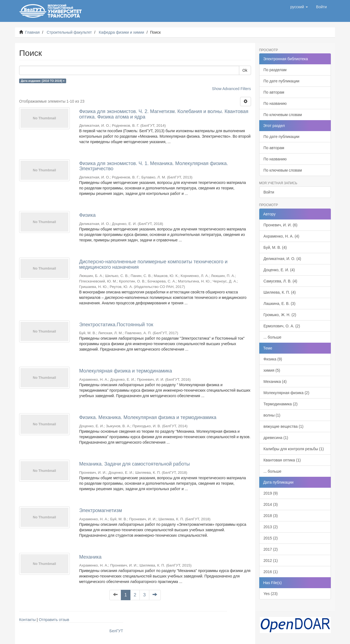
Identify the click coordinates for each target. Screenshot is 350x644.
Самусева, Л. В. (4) (281, 281)
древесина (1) (276, 438)
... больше (273, 337)
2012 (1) (271, 561)
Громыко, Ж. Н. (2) (280, 315)
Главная (32, 32)
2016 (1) (271, 572)
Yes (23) (271, 594)
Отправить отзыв (54, 620)
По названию (275, 103)
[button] (299, 7)
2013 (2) (271, 527)
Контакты (27, 620)
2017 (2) (271, 549)
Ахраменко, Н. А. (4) (282, 236)
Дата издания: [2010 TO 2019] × (43, 81)
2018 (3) (271, 516)
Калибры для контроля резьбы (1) (294, 449)
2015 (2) (271, 538)
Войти (269, 192)
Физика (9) (273, 359)
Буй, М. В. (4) (275, 247)
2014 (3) (271, 504)
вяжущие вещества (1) (284, 426)
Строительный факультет (69, 32)
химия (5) (272, 370)
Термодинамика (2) (281, 404)
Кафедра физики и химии (121, 32)
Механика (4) (275, 382)
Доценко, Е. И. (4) (279, 270)
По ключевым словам (283, 115)
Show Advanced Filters (231, 89)
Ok (245, 70)
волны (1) (272, 415)
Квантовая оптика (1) (282, 460)
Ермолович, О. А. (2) (282, 326)
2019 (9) (271, 493)
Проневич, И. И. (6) (281, 225)
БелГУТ (116, 631)
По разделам (275, 70)
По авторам (274, 92)
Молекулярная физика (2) (287, 393)
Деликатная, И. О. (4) (282, 259)
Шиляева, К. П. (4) (280, 292)
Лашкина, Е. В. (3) (280, 304)
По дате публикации (282, 81)
